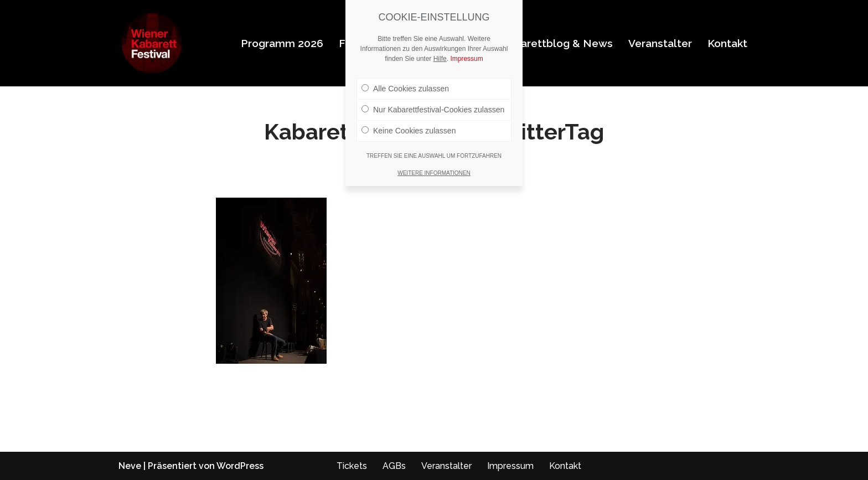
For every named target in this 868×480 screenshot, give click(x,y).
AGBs (394, 466)
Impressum (510, 466)
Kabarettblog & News (557, 43)
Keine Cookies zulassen (409, 131)
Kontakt (727, 43)
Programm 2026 (282, 43)
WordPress (240, 466)
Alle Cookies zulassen (405, 89)
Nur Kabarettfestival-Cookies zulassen (433, 110)
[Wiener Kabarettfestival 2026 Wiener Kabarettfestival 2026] (152, 43)
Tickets (352, 466)
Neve (130, 466)
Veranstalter (660, 43)
